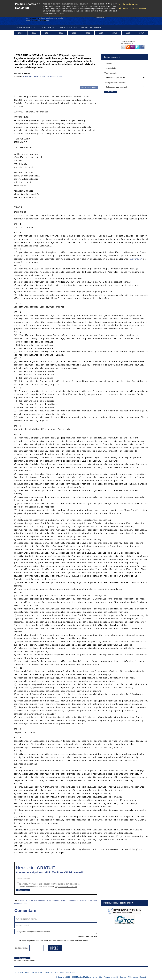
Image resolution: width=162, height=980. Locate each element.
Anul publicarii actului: (115, 83)
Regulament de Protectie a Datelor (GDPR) (95, 4)
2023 (61, 33)
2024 (47, 33)
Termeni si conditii (111, 977)
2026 (20, 33)
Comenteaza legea (89, 87)
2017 (142, 33)
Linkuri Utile (97, 977)
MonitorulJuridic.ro (84, 977)
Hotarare (55, 900)
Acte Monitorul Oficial (42, 900)
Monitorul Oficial (26, 900)
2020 (101, 33)
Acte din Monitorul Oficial (29, 973)
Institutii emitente (91, 28)
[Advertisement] (47, 82)
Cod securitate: (22, 948)
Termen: (108, 64)
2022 (74, 33)
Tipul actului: (111, 73)
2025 (34, 33)
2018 (128, 33)
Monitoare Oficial (26, 28)
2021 (88, 33)
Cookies (123, 977)
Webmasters (133, 977)
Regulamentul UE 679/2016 (66, 887)
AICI (105, 11)
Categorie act (48, 28)
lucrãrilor (136, 259)
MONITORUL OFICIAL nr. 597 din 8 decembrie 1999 (42, 76)
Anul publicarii (68, 28)
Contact (143, 977)
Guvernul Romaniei (68, 900)
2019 (115, 33)
